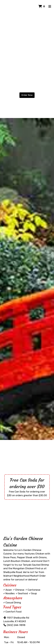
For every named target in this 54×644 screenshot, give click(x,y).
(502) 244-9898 (14, 625)
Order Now (27, 95)
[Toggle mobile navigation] (50, 7)
